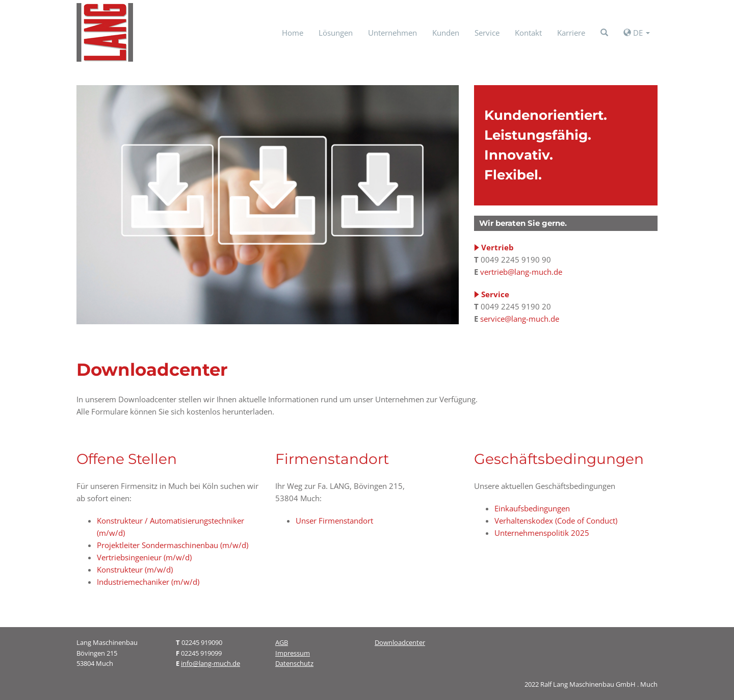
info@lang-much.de (211, 663)
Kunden (446, 33)
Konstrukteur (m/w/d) (135, 569)
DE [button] (637, 33)
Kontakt (528, 33)
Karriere (571, 33)
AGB (282, 642)
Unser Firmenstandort (334, 521)
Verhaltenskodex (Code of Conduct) (556, 521)
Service (487, 33)
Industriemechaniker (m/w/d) (148, 582)
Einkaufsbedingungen (532, 508)
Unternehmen (392, 33)
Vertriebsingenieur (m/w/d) (144, 557)
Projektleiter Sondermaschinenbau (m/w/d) (173, 545)
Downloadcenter (400, 642)
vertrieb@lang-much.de (521, 272)
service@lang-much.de (520, 319)
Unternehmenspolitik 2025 (542, 533)
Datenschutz (294, 663)
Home (293, 33)
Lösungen (336, 33)
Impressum (293, 653)
